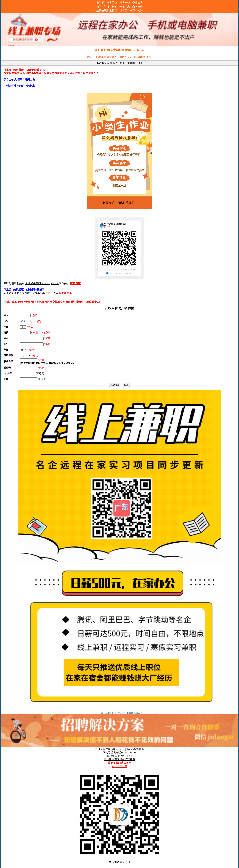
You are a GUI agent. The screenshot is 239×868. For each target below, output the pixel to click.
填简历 (124, 11)
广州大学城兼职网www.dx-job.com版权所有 (119, 749)
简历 (99, 7)
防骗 (114, 7)
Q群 (140, 11)
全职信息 (125, 7)
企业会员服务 (120, 766)
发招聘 (113, 11)
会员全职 (125, 3)
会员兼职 (112, 3)
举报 (107, 7)
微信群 (100, 3)
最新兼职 (101, 11)
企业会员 (138, 3)
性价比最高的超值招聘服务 (120, 759)
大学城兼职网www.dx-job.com (42, 283)
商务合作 (138, 7)
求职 (132, 11)
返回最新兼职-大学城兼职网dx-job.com (119, 50)
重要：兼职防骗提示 (120, 763)
